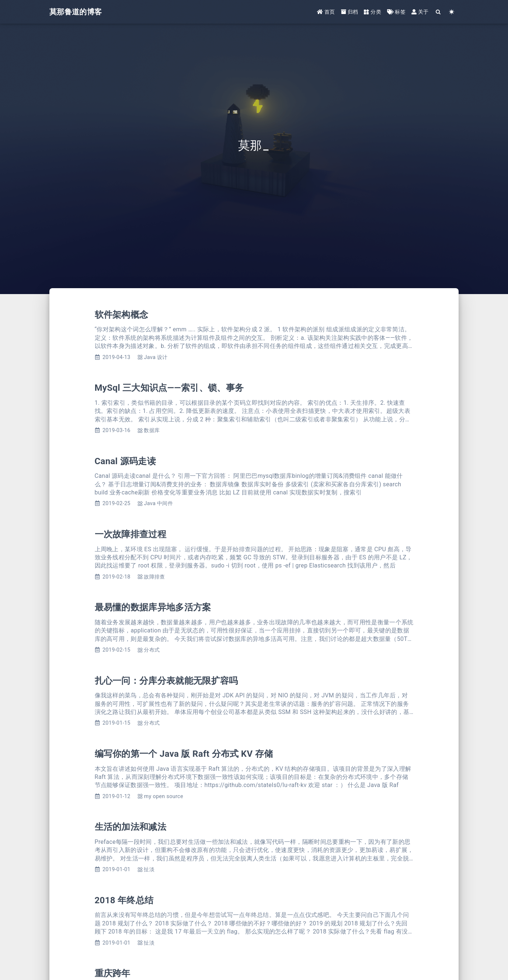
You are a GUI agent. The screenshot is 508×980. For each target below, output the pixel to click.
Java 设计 (156, 357)
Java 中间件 (158, 503)
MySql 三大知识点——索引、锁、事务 (169, 388)
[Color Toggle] (452, 12)
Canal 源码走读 (125, 461)
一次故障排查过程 (131, 534)
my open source (163, 796)
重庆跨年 (113, 973)
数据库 (152, 430)
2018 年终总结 (124, 900)
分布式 (152, 650)
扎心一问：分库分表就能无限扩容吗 (166, 681)
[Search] (439, 12)
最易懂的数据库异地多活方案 (153, 607)
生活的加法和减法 (131, 827)
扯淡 (149, 869)
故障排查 (154, 577)
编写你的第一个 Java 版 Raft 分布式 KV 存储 (184, 754)
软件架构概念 (122, 315)
